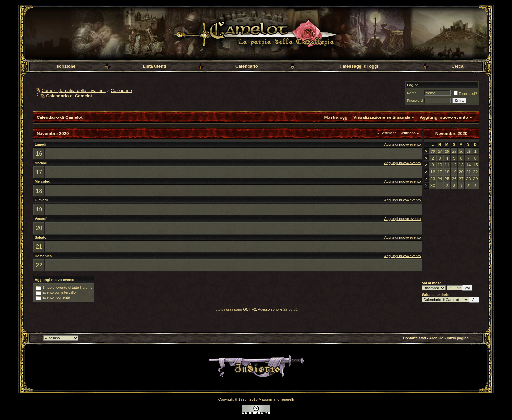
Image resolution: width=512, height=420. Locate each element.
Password (415, 101)
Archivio (436, 338)
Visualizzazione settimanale (382, 117)
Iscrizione (65, 66)
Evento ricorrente (56, 297)
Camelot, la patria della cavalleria (74, 91)
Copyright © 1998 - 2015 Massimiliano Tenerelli (256, 399)
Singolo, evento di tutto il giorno (68, 288)
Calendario (247, 66)
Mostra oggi (337, 117)
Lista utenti (154, 66)
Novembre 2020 (451, 134)
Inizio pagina (458, 338)
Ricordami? (465, 94)
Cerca (457, 66)
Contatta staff (415, 338)
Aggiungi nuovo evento (444, 117)
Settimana (387, 133)
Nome (412, 93)
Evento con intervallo (59, 292)
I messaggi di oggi (359, 66)
